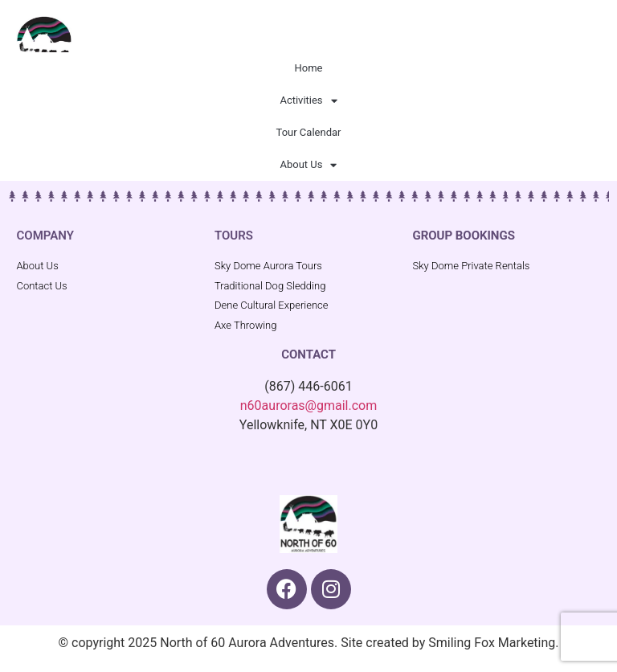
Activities (308, 101)
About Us (309, 165)
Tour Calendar (309, 132)
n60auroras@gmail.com (308, 406)
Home (309, 68)
